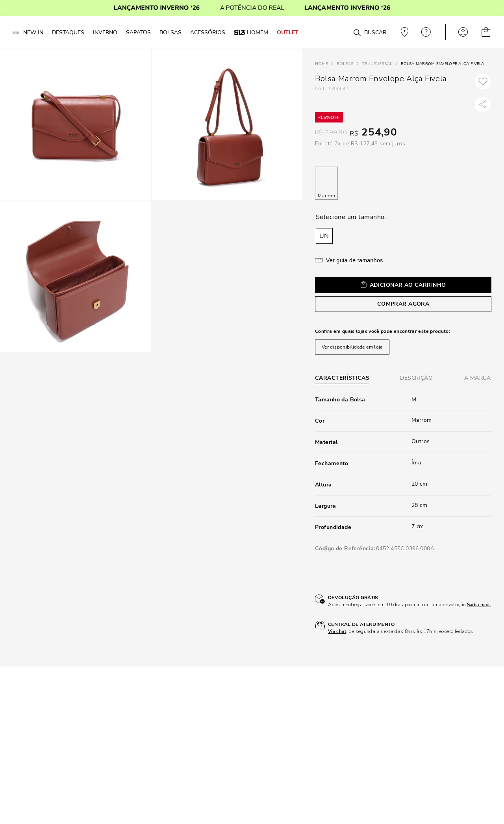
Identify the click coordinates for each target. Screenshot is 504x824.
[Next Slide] (499, 8)
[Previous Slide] (5, 8)
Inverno (105, 32)
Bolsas (345, 64)
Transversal (377, 64)
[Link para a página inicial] (321, 64)
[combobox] (343, 32)
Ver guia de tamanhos (355, 260)
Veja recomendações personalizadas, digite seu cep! (404, 32)
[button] (324, 236)
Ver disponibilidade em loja (352, 347)
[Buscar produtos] (357, 33)
